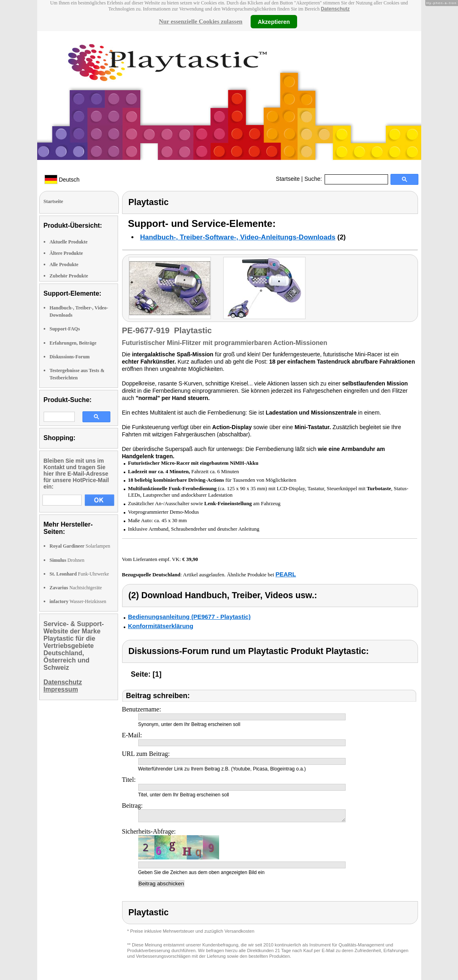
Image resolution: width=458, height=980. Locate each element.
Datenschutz (335, 9)
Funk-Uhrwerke (79, 574)
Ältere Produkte (66, 253)
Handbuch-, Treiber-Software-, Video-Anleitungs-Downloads (238, 237)
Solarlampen (80, 546)
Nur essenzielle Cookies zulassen (201, 21)
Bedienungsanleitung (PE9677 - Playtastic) (189, 617)
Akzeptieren (274, 21)
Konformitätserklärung (161, 626)
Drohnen (67, 560)
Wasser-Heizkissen (78, 601)
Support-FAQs (65, 329)
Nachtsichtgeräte (76, 588)
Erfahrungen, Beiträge (73, 343)
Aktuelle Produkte (69, 242)
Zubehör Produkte (69, 276)
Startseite (288, 179)
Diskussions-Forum (70, 357)
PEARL (286, 574)
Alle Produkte (64, 265)
